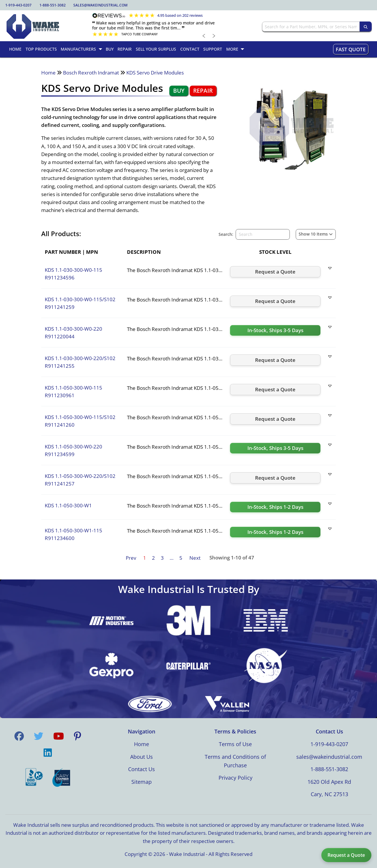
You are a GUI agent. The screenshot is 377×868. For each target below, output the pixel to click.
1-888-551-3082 (53, 5)
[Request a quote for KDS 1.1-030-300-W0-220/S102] (275, 360)
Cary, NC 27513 (329, 794)
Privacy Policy (235, 778)
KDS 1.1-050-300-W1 (68, 505)
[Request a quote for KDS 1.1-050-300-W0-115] (275, 390)
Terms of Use (235, 744)
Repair (203, 91)
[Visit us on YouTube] (59, 736)
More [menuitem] (232, 49)
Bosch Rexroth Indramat (91, 73)
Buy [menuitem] (110, 49)
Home (48, 73)
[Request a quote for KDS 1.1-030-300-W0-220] (275, 330)
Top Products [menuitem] (41, 49)
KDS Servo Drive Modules (155, 73)
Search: (226, 234)
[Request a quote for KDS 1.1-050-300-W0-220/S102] (275, 478)
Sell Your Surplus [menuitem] (156, 49)
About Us (142, 757)
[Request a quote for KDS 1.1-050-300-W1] (275, 507)
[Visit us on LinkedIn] (48, 753)
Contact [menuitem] (190, 49)
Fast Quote (351, 49)
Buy (179, 91)
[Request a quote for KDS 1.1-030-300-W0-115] (275, 272)
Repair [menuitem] (125, 49)
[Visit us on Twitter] (39, 736)
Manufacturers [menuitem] (78, 49)
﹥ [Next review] (214, 35)
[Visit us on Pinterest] (77, 736)
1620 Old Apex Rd (329, 782)
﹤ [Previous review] (204, 35)
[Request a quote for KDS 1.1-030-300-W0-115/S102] (275, 301)
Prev (131, 558)
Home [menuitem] (15, 49)
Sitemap (142, 782)
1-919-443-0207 (18, 5)
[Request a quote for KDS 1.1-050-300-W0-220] (275, 448)
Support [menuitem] (213, 49)
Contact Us (142, 769)
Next (195, 558)
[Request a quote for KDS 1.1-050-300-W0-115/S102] (275, 419)
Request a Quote (346, 855)
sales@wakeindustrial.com (100, 5)
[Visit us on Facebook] (19, 736)
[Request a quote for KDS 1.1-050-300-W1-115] (275, 532)
